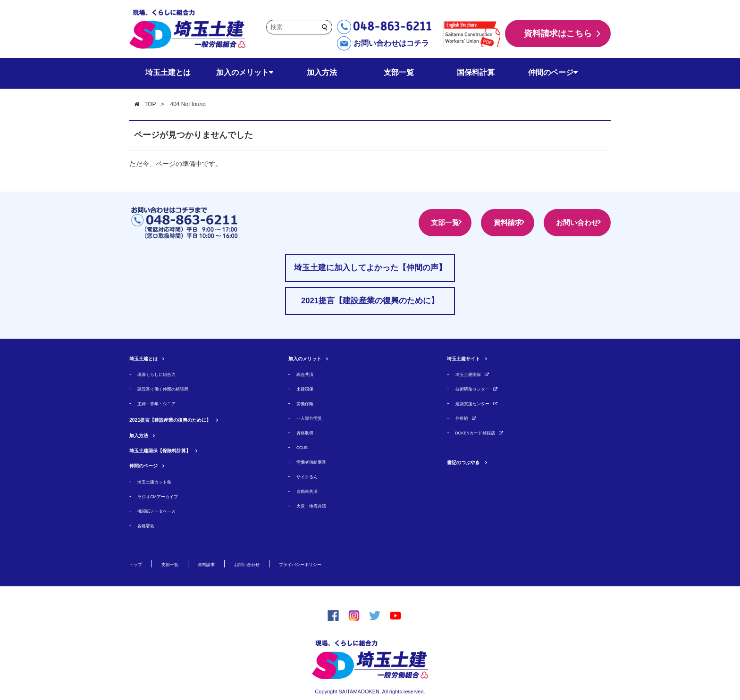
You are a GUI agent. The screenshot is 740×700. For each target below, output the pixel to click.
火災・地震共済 (318, 505)
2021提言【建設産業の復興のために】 (194, 419)
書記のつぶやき (473, 462)
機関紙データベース (165, 511)
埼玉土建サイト (473, 358)
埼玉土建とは (168, 72)
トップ (139, 564)
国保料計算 (476, 72)
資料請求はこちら (558, 33)
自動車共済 (312, 491)
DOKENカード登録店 (485, 432)
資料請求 (484, 222)
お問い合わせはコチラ (391, 43)
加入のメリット (245, 72)
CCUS (305, 447)
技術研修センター (480, 388)
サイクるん (312, 476)
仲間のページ (553, 72)
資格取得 (309, 432)
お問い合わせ (569, 222)
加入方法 (322, 72)
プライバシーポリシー (352, 564)
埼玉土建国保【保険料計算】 (178, 450)
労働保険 (309, 403)
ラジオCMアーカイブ (167, 496)
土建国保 (309, 388)
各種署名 (150, 525)
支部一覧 (399, 72)
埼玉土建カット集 (162, 481)
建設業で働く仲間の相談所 (174, 388)
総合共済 (309, 374)
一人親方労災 (315, 418)
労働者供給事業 (318, 462)
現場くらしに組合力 (165, 374)
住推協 (465, 418)
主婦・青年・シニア (165, 403)
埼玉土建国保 (474, 374)
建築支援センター (480, 403)
